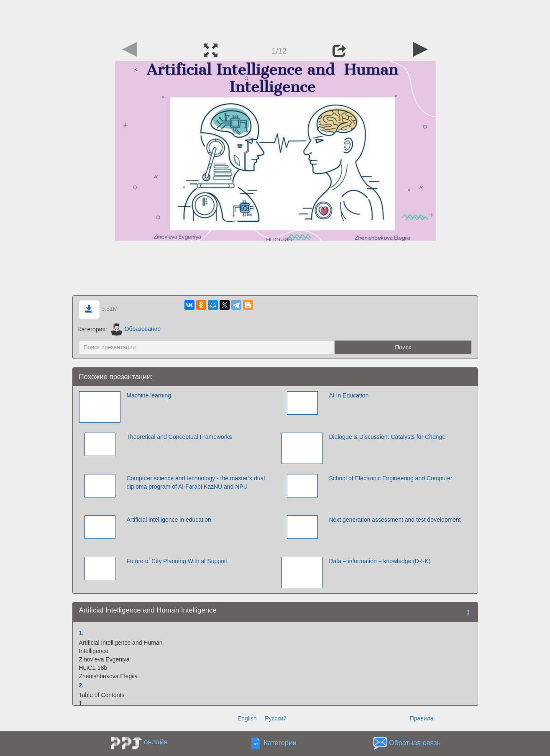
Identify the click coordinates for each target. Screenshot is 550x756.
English (247, 718)
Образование (136, 329)
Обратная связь (415, 743)
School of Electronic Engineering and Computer (390, 478)
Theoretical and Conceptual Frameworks (179, 437)
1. (82, 633)
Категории (280, 743)
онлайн (156, 742)
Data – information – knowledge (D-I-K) (380, 561)
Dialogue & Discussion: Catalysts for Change (387, 437)
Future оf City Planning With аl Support (177, 561)
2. (82, 685)
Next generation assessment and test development (395, 520)
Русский (276, 718)
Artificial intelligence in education (169, 520)
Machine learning (149, 395)
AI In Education (349, 395)
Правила (422, 718)
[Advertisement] (275, 19)
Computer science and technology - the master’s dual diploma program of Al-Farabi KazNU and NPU (196, 482)
